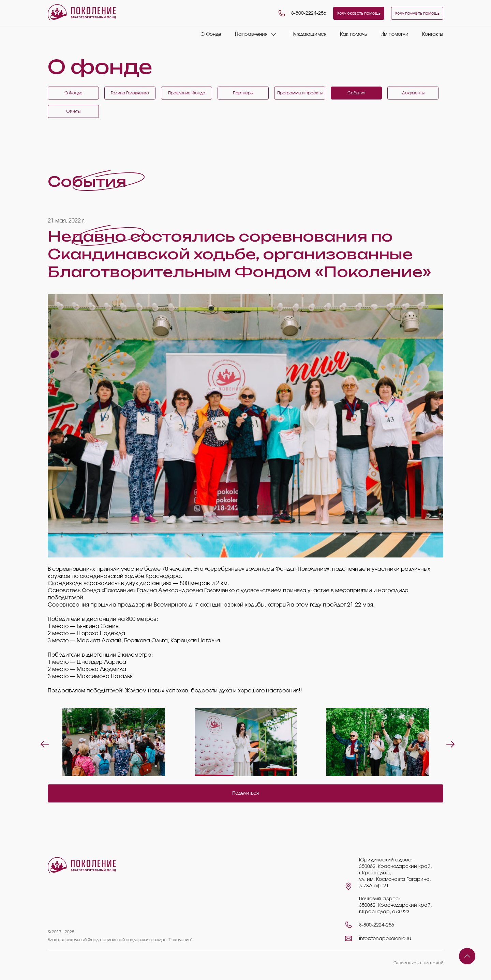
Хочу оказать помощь (359, 13)
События (356, 93)
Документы (413, 93)
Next (448, 742)
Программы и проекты (300, 93)
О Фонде (211, 34)
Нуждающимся (308, 34)
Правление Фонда (187, 93)
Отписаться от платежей (418, 963)
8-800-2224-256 (302, 13)
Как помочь (353, 34)
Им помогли (395, 34)
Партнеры (243, 93)
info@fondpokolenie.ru (385, 939)
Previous (43, 742)
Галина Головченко (130, 93)
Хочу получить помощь (417, 13)
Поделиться (245, 793)
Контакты (433, 34)
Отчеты (73, 111)
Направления (251, 34)
